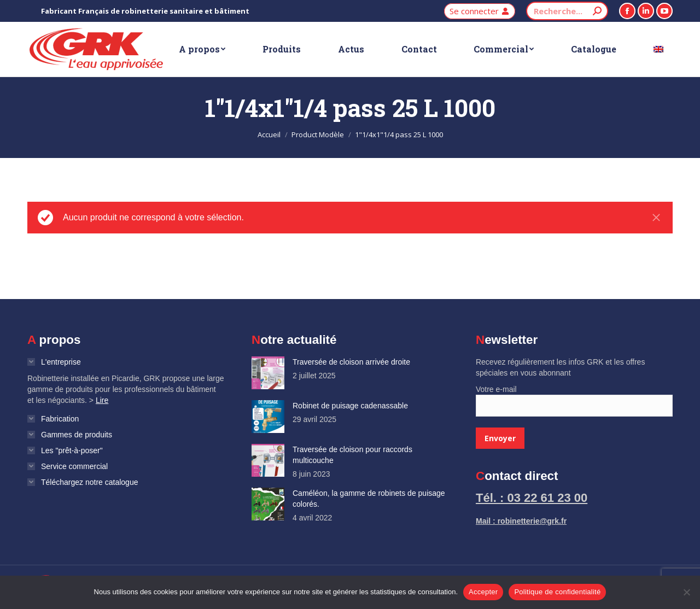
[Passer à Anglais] (658, 49)
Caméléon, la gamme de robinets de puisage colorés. (369, 499)
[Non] (686, 592)
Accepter (483, 592)
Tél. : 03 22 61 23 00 (532, 498)
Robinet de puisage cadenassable (350, 406)
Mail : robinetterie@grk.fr (521, 521)
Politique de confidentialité (557, 592)
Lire (102, 400)
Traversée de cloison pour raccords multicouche (352, 455)
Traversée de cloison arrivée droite (351, 362)
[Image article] (268, 373)
